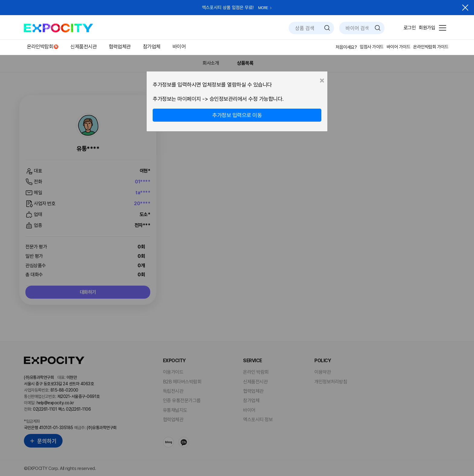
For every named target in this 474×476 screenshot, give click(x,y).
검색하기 (327, 28)
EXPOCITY (58, 28)
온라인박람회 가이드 (431, 47)
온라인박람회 (40, 47)
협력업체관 (120, 47)
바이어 (179, 47)
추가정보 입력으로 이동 (237, 115)
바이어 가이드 (399, 47)
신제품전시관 (84, 47)
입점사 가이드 (372, 47)
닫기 (465, 8)
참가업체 (152, 47)
